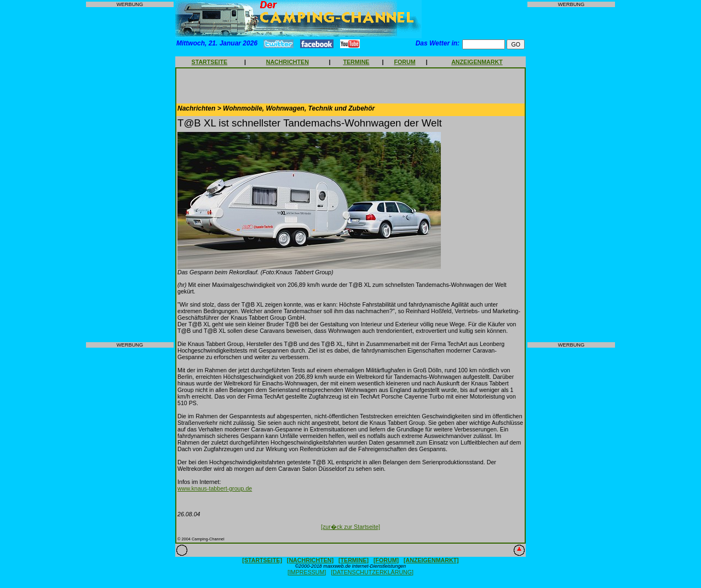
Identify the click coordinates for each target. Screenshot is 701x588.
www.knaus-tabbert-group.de (215, 488)
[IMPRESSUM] (307, 572)
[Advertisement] (130, 175)
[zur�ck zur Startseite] (350, 527)
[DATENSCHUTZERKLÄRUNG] (372, 572)
